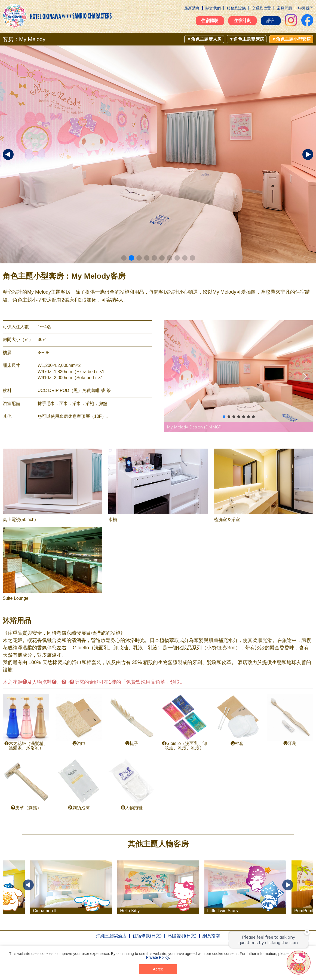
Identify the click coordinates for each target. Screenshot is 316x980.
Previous (28, 885)
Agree (158, 969)
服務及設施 (236, 8)
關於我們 (213, 8)
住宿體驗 (210, 21)
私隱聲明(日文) (182, 936)
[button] (124, 258)
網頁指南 (211, 936)
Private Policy (158, 957)
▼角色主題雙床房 (247, 39)
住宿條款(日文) (147, 936)
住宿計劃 (243, 21)
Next (288, 885)
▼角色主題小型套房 (291, 39)
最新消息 (192, 8)
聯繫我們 (306, 8)
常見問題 (284, 8)
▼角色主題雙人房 (204, 39)
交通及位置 (261, 8)
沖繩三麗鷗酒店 (111, 936)
